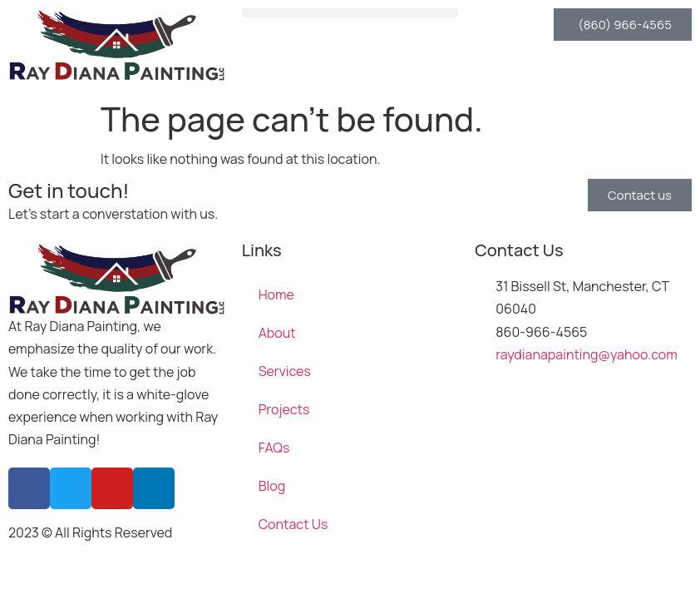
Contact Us (293, 524)
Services (285, 371)
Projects (284, 409)
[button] (350, 13)
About (277, 333)
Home (276, 295)
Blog (272, 486)
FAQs (274, 448)
